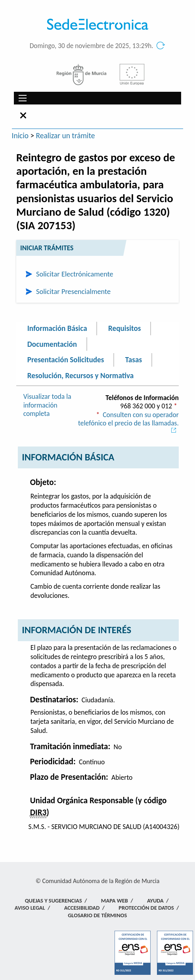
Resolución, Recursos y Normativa (80, 375)
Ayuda (155, 901)
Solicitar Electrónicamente (75, 274)
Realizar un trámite (66, 135)
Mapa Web (115, 901)
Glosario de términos (97, 915)
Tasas (134, 360)
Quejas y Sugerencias (54, 901)
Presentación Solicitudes (66, 360)
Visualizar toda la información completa (47, 405)
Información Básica (57, 328)
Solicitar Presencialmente (73, 291)
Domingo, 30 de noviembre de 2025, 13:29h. (92, 46)
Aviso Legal (30, 908)
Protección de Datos (146, 908)
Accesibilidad (82, 908)
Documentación (52, 344)
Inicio (20, 135)
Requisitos (124, 328)
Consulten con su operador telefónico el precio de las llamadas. (128, 422)
